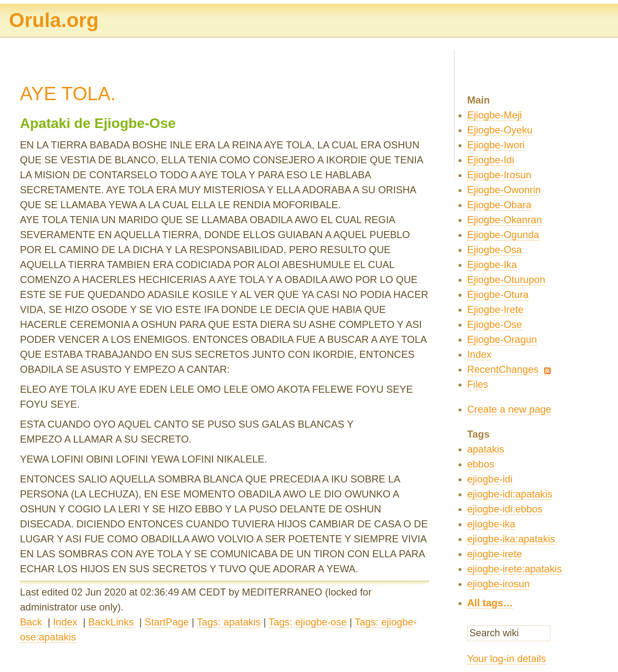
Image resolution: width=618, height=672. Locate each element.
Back (31, 622)
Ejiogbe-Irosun (499, 175)
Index (65, 622)
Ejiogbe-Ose (495, 324)
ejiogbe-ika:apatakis (511, 539)
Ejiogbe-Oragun (502, 339)
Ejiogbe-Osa (495, 250)
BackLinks (111, 622)
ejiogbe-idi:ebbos (505, 509)
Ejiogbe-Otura (498, 294)
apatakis (486, 449)
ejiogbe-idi (490, 479)
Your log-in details (507, 658)
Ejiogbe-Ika (492, 265)
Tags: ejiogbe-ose (308, 622)
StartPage (167, 622)
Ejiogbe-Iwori (496, 145)
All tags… (490, 603)
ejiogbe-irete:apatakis (515, 569)
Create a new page (509, 409)
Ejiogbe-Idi (491, 160)
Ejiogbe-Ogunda (503, 235)
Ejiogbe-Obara (499, 205)
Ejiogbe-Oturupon (506, 279)
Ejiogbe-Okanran (505, 220)
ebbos (481, 464)
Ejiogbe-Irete (495, 309)
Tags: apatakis (229, 622)
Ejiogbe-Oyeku (500, 130)
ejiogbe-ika (491, 524)
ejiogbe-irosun (499, 584)
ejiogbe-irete (495, 554)
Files (478, 384)
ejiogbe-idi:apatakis (510, 494)
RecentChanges (503, 369)
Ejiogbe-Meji (495, 115)
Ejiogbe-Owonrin (504, 190)
